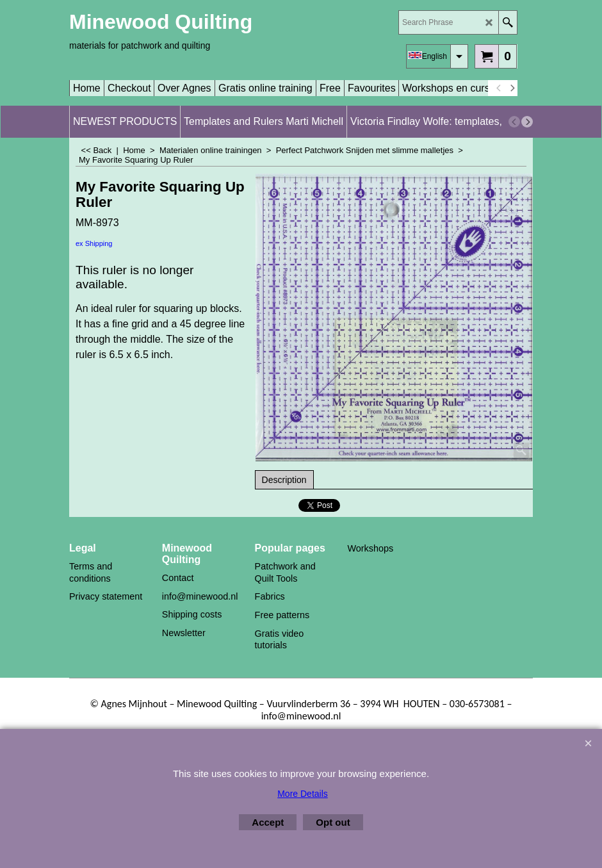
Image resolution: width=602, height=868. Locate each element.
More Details (303, 794)
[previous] (499, 88)
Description (284, 480)
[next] (512, 88)
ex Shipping (94, 243)
